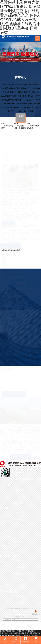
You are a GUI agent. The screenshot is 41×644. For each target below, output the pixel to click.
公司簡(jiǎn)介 (20, 490)
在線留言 (21, 603)
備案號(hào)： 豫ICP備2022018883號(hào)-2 (19, 611)
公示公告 (21, 513)
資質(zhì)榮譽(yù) (21, 503)
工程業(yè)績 (21, 551)
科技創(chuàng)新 (20, 574)
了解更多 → (21, 118)
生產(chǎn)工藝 (20, 567)
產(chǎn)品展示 (20, 542)
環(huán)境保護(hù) (20, 587)
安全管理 (21, 580)
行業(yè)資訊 (21, 532)
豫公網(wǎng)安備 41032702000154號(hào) (16, 614)
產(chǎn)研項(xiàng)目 (20, 561)
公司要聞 (21, 519)
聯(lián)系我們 (20, 596)
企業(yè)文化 (21, 497)
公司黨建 (21, 526)
